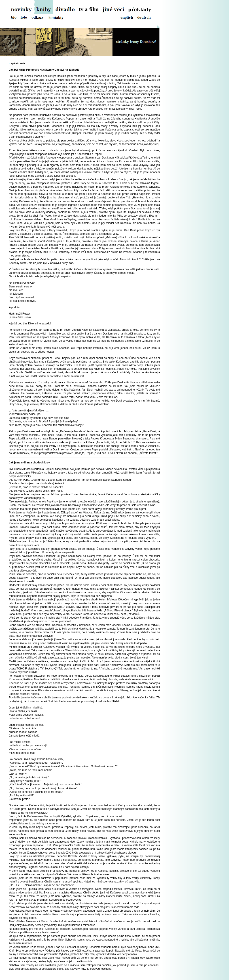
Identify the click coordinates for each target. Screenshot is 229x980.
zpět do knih (18, 63)
